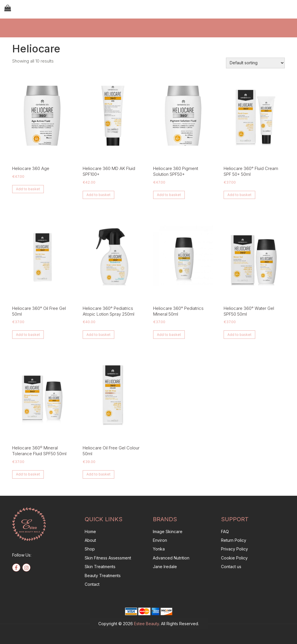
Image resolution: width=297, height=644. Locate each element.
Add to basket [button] (28, 189)
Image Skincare (168, 532)
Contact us (231, 567)
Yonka (159, 549)
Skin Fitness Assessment (108, 558)
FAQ (225, 532)
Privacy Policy (234, 549)
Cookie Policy (234, 558)
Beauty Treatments (103, 576)
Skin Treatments (100, 567)
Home (90, 532)
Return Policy (234, 540)
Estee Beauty (146, 624)
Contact (92, 584)
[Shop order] (255, 63)
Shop (90, 549)
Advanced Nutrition (171, 558)
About (90, 540)
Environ (160, 540)
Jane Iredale (165, 567)
